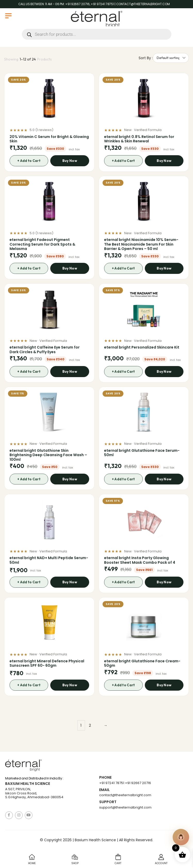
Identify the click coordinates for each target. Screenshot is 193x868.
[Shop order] (171, 58)
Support (108, 802)
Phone (105, 778)
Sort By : (146, 58)
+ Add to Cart (29, 161)
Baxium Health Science (28, 784)
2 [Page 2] (90, 725)
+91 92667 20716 (138, 783)
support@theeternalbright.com (125, 807)
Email (104, 790)
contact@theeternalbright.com (125, 795)
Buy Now (70, 161)
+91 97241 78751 (112, 783)
